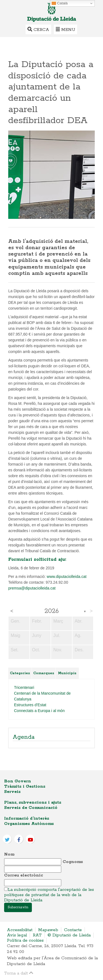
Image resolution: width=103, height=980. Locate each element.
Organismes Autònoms (29, 824)
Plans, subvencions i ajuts (33, 802)
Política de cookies (25, 940)
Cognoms (73, 862)
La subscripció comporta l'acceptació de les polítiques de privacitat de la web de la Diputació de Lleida (49, 895)
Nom (9, 854)
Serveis (12, 792)
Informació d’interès (27, 818)
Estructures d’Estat (30, 705)
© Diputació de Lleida (69, 935)
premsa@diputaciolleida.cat (32, 588)
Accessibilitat (20, 930)
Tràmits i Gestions (25, 786)
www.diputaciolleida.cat (67, 577)
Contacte (73, 930)
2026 (52, 611)
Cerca (38, 29)
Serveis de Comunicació (31, 808)
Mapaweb (48, 930)
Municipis (67, 673)
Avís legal (17, 935)
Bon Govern (18, 781)
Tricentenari (24, 687)
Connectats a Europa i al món (39, 711)
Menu (66, 29)
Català (60, 3)
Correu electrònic (24, 875)
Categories (20, 673)
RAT (37, 935)
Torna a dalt (19, 973)
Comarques (44, 673)
